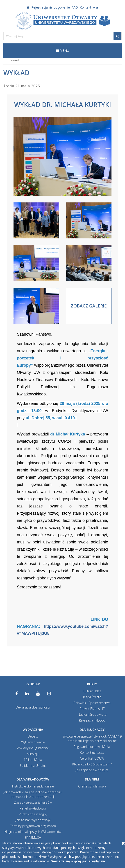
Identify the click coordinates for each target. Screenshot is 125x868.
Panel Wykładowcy (33, 808)
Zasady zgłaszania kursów (33, 802)
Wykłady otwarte (33, 742)
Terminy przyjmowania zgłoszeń (33, 826)
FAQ (75, 7)
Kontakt (85, 7)
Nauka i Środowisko (92, 714)
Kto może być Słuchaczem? (92, 764)
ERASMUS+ (33, 838)
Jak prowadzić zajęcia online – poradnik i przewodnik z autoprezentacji (33, 794)
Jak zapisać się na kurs (92, 770)
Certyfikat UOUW (92, 758)
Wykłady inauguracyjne (33, 748)
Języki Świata (92, 697)
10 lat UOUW (33, 760)
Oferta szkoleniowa (92, 786)
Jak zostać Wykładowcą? (33, 820)
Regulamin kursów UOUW (92, 747)
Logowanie (60, 7)
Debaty (33, 736)
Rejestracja (37, 7)
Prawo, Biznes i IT (92, 709)
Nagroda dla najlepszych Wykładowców (33, 832)
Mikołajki (33, 754)
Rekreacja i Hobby (92, 720)
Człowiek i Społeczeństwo (92, 703)
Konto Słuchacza (92, 752)
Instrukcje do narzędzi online (33, 786)
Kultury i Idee (92, 691)
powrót (11, 60)
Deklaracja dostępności (33, 707)
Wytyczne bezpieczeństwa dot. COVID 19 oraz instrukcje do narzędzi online (92, 739)
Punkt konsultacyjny (33, 814)
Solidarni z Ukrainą (33, 766)
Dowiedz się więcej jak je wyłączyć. (79, 861)
